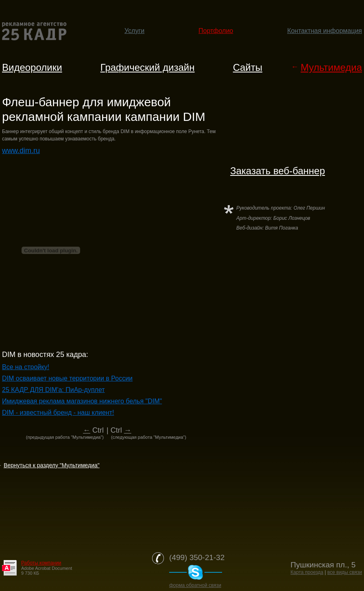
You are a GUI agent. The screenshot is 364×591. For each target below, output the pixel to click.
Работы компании (41, 563)
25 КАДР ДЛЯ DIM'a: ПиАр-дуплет (53, 390)
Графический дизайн (148, 67)
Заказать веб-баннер (278, 171)
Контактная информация (325, 31)
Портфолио (216, 31)
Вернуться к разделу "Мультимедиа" (52, 465)
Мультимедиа (331, 67)
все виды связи (345, 572)
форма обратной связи (195, 585)
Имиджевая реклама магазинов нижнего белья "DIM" (82, 401)
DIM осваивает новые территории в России (67, 378)
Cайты (248, 67)
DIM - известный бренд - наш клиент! (58, 413)
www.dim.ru (21, 151)
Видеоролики (32, 67)
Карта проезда (307, 572)
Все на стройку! (26, 367)
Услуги (134, 31)
